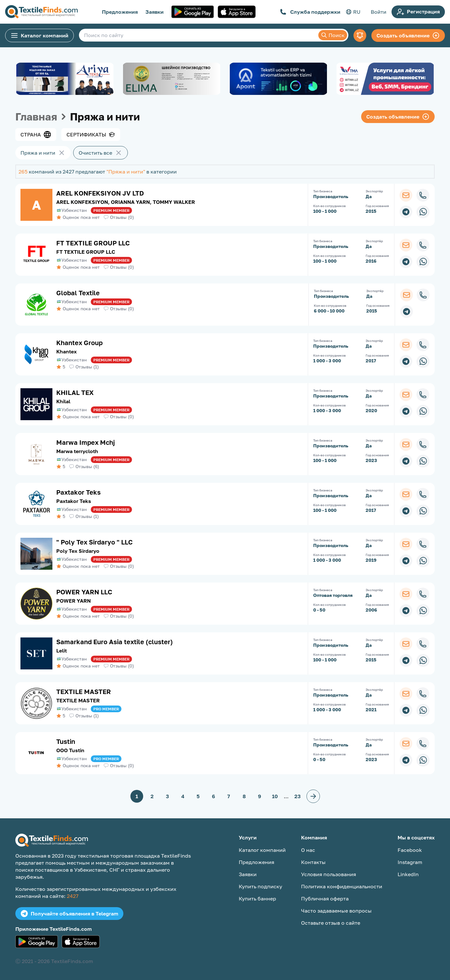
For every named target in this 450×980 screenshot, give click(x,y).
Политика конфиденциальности (342, 886)
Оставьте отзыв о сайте (331, 923)
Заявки (155, 12)
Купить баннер (257, 899)
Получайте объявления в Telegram (69, 914)
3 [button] (167, 796)
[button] (313, 796)
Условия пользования (329, 874)
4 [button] (183, 796)
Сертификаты (91, 135)
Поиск (333, 35)
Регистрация (418, 12)
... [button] (286, 796)
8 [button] (244, 796)
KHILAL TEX (75, 392)
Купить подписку (260, 886)
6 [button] (213, 796)
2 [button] (152, 796)
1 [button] (137, 796)
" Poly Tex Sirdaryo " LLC (94, 542)
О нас (308, 850)
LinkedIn (408, 874)
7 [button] (229, 796)
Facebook (410, 850)
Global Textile (78, 293)
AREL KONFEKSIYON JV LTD (100, 193)
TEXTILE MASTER (84, 691)
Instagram (410, 862)
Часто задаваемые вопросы (336, 911)
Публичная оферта (325, 899)
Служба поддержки (310, 12)
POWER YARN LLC (84, 592)
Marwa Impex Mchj (85, 442)
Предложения (120, 12)
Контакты (313, 862)
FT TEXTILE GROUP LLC (93, 243)
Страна (36, 135)
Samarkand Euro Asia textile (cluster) (115, 642)
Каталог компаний (39, 35)
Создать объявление (408, 35)
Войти (379, 12)
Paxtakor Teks (78, 492)
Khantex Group (79, 343)
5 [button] (198, 796)
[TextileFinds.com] (41, 12)
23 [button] (298, 796)
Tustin (66, 741)
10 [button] (275, 796)
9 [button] (260, 796)
